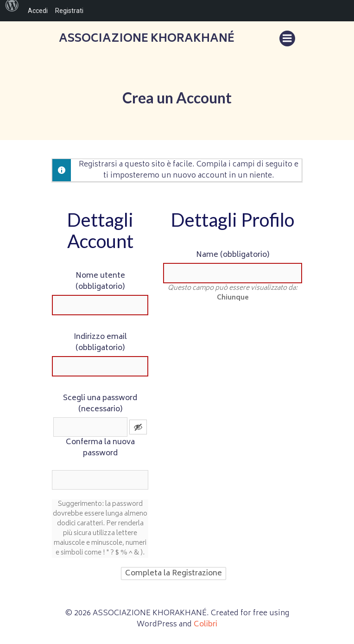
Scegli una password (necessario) (100, 404)
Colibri (205, 625)
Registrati (69, 11)
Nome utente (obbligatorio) (100, 281)
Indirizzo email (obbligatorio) (100, 343)
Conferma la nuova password (100, 448)
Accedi (38, 11)
